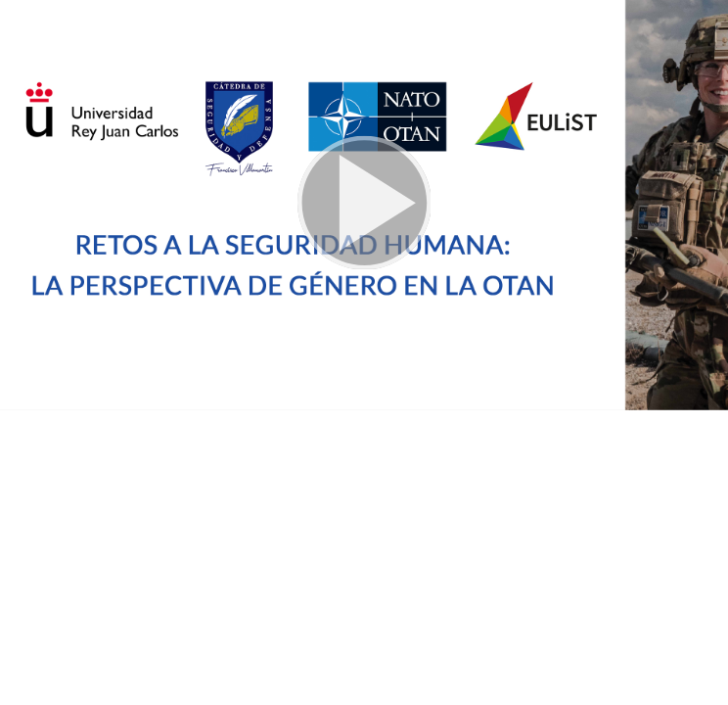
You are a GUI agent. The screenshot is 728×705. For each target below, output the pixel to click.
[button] (364, 205)
